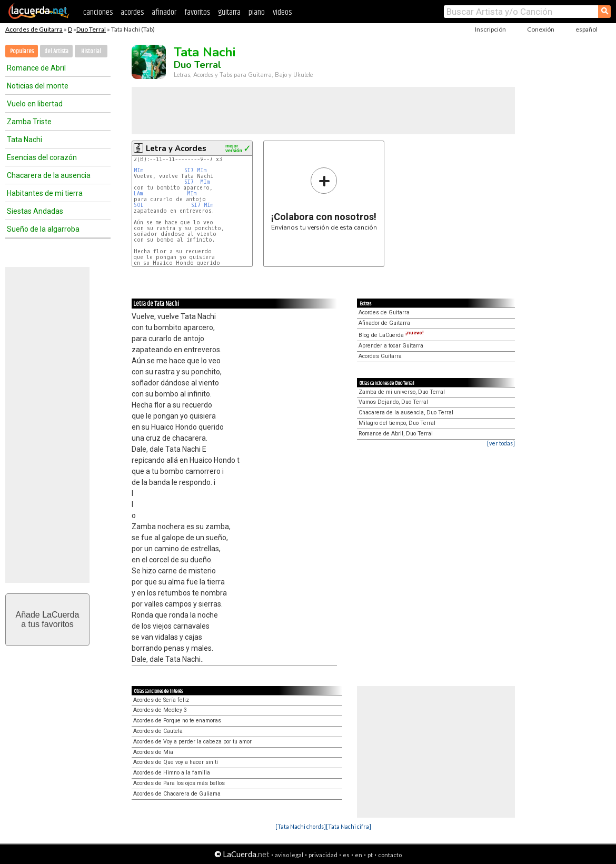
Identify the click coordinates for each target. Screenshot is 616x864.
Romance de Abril (36, 68)
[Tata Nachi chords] (301, 826)
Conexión (541, 29)
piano (257, 12)
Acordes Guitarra (380, 356)
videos (282, 12)
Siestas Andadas (35, 211)
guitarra (229, 12)
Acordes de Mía (153, 752)
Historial (91, 51)
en (359, 855)
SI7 (189, 170)
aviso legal (289, 855)
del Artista (56, 51)
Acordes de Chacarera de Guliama (177, 794)
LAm (138, 193)
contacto (390, 855)
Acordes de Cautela (158, 731)
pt (370, 855)
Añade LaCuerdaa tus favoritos (48, 619)
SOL (139, 205)
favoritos (197, 12)
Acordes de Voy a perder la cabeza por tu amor (192, 742)
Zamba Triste (29, 122)
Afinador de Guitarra (384, 323)
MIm (138, 170)
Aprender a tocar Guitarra (391, 346)
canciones (98, 12)
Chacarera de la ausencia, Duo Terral (406, 413)
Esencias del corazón (42, 157)
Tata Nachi (24, 140)
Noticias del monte (38, 86)
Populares (22, 51)
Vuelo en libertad (35, 104)
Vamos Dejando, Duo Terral (393, 402)
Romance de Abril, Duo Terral (396, 434)
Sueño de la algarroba (43, 229)
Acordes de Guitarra (34, 29)
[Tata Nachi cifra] (349, 826)
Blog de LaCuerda (391, 335)
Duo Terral (91, 29)
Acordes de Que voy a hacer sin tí (176, 762)
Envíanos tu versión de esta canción (324, 199)
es (346, 855)
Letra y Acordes (176, 148)
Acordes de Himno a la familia (172, 773)
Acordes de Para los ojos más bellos (179, 783)
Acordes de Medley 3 (160, 710)
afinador (164, 12)
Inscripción (490, 29)
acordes (132, 12)
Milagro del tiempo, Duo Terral (397, 423)
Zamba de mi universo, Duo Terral (402, 392)
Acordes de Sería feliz (161, 700)
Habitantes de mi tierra (45, 193)
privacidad (323, 855)
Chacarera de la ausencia (49, 175)
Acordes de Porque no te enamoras (177, 721)
